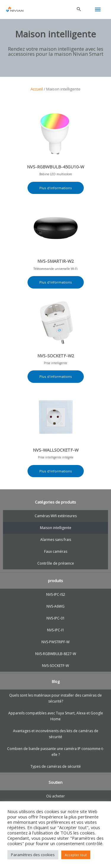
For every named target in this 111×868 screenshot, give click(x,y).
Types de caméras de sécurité (56, 766)
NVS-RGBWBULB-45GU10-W (55, 167)
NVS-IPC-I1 (56, 630)
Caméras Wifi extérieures (56, 516)
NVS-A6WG (55, 606)
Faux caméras (56, 551)
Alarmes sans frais (56, 540)
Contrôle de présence (56, 563)
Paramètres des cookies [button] (33, 855)
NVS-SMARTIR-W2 (55, 261)
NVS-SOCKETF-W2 (56, 356)
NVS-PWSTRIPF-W (55, 642)
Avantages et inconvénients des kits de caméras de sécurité (56, 734)
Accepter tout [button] (76, 855)
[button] (79, 9)
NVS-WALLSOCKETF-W (56, 450)
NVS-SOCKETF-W (55, 666)
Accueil (37, 89)
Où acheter (55, 796)
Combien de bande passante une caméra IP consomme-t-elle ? (55, 752)
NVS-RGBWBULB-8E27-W (56, 654)
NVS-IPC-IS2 (56, 594)
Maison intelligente (56, 528)
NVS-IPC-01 (56, 618)
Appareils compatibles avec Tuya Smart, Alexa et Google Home (56, 716)
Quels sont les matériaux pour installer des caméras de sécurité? (55, 698)
